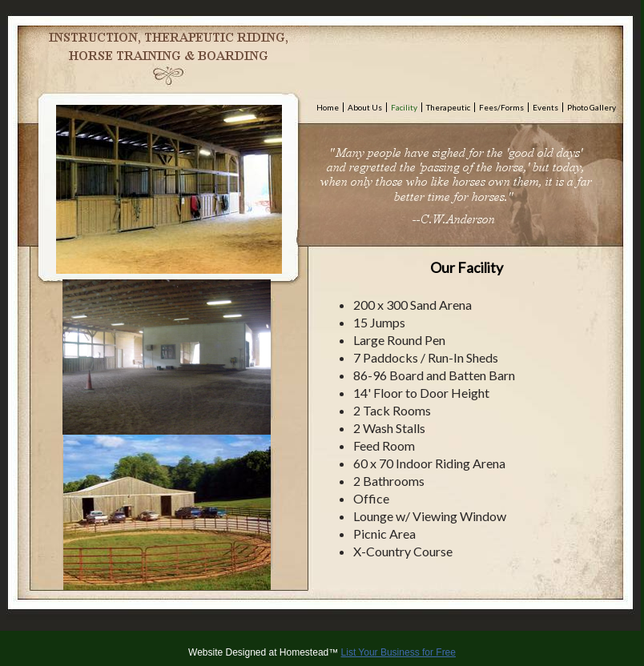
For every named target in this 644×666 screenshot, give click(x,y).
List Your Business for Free (398, 652)
